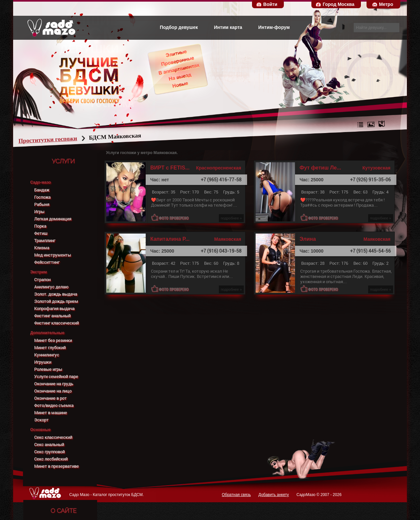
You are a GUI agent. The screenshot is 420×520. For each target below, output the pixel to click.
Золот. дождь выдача (56, 294)
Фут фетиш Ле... (320, 168)
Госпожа (42, 197)
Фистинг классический (56, 323)
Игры (39, 212)
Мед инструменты (52, 255)
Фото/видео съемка (54, 406)
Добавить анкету (273, 495)
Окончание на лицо (53, 391)
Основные (40, 430)
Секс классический (53, 437)
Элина (308, 239)
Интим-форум (274, 27)
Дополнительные (47, 333)
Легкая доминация (53, 219)
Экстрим (39, 272)
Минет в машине (51, 413)
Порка (40, 226)
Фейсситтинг (47, 262)
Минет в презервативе (56, 466)
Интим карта (228, 27)
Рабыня (42, 204)
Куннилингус (47, 355)
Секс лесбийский (51, 459)
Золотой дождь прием (56, 301)
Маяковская (228, 239)
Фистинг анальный (52, 316)
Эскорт (41, 420)
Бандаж (42, 190)
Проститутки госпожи (60, 140)
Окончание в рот (50, 398)
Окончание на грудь (54, 384)
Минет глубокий (50, 348)
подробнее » (231, 218)
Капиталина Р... (170, 239)
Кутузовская (377, 168)
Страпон (42, 280)
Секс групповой (49, 452)
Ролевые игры (48, 369)
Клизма (42, 248)
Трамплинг (45, 241)
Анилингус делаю (51, 287)
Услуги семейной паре (56, 377)
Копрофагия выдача (54, 309)
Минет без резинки (53, 340)
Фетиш (41, 233)
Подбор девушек (179, 27)
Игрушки (43, 362)
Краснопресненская (219, 168)
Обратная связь (236, 495)
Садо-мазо (41, 182)
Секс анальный (49, 445)
